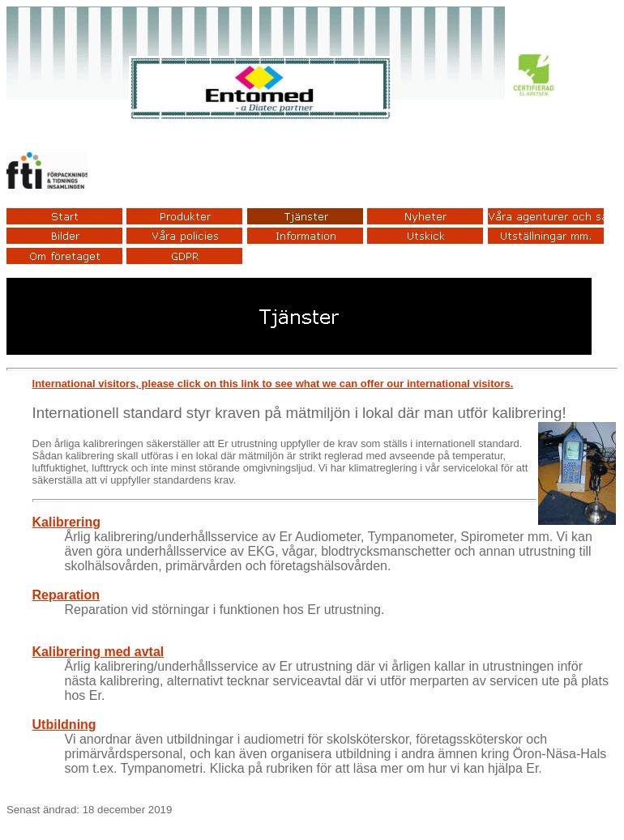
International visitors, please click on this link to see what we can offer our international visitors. (273, 384)
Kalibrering (66, 522)
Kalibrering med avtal (98, 652)
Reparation (66, 595)
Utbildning (64, 725)
